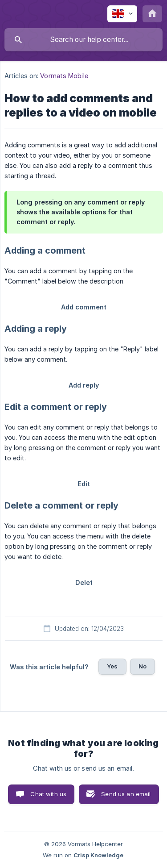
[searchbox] (83, 40)
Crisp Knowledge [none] (98, 855)
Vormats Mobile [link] (64, 76)
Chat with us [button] (48, 794)
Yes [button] (112, 666)
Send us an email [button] (126, 794)
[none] (122, 14)
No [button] (143, 666)
